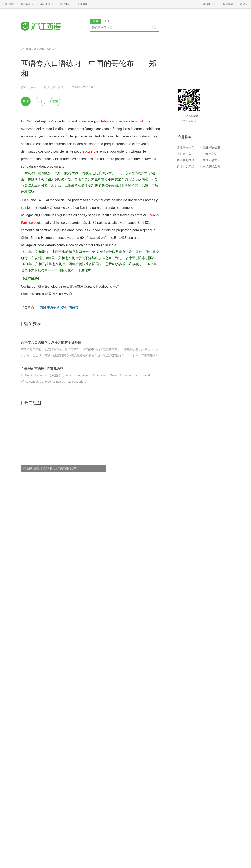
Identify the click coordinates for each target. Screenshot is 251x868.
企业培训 (82, 4)
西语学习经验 (186, 160)
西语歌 (74, 308)
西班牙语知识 (211, 148)
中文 (40, 102)
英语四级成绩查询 (188, 166)
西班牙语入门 (186, 154)
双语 (26, 102)
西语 (55, 102)
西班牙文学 (210, 154)
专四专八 (52, 49)
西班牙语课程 (186, 148)
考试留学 (39, 49)
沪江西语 (26, 49)
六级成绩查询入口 (213, 166)
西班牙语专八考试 (53, 308)
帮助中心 (65, 4)
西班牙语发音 (211, 160)
